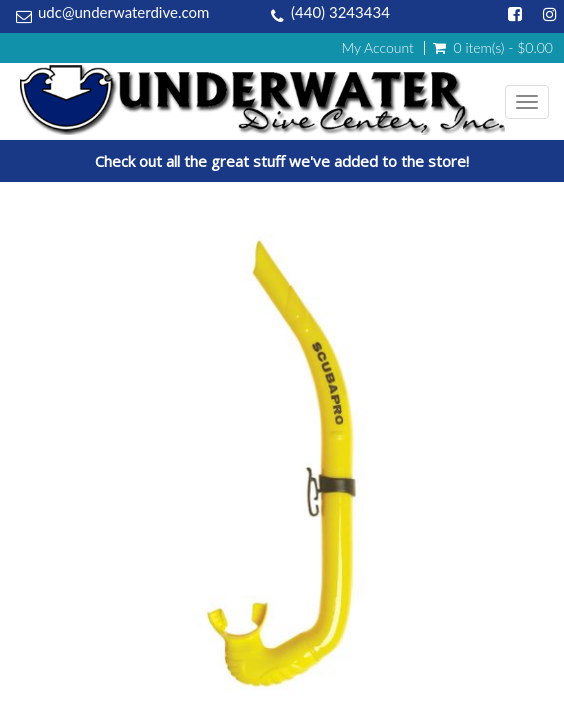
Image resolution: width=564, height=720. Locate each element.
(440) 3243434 (340, 12)
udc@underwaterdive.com (123, 12)
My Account (377, 48)
